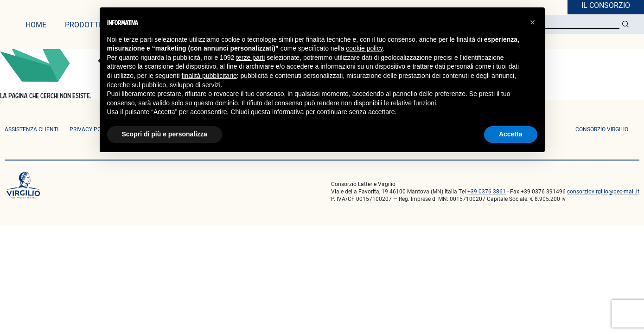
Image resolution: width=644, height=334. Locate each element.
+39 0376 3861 (487, 191)
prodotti (83, 24)
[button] (533, 22)
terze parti (250, 58)
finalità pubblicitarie (209, 76)
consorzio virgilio (602, 129)
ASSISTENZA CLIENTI (32, 129)
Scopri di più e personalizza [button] (165, 134)
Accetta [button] (511, 134)
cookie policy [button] (364, 48)
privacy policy (91, 129)
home (36, 24)
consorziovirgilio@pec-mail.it (603, 191)
